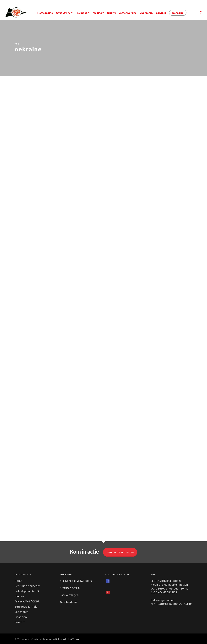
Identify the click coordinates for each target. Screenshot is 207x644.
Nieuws (111, 13)
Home (18, 581)
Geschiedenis (69, 602)
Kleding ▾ (98, 13)
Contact (161, 13)
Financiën (21, 617)
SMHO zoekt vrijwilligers (76, 581)
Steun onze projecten (120, 552)
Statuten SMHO (70, 588)
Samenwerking (128, 13)
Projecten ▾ (83, 13)
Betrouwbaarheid (26, 606)
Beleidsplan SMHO (27, 591)
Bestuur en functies (28, 586)
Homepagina (45, 13)
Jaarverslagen (69, 595)
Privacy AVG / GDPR (27, 601)
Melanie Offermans (71, 639)
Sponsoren (146, 13)
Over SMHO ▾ (64, 13)
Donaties (178, 13)
